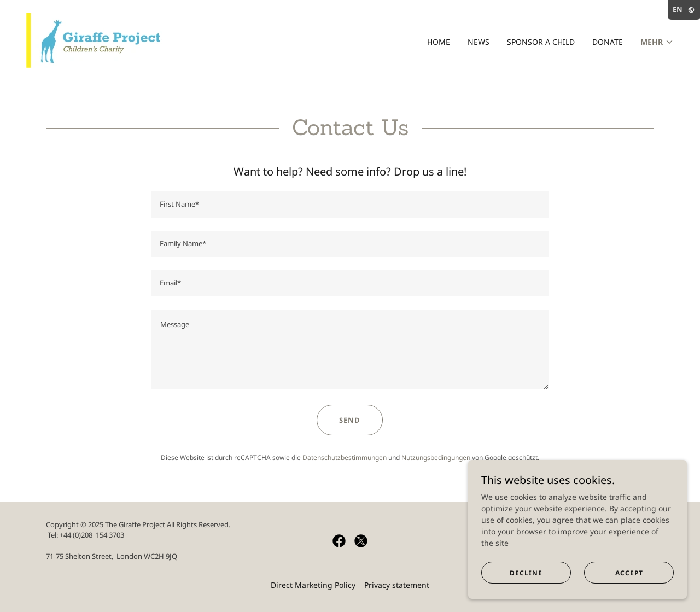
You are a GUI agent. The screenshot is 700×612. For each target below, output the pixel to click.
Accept (629, 573)
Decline (526, 573)
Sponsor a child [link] (541, 42)
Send (350, 420)
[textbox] (350, 205)
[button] (657, 43)
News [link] (479, 42)
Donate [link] (608, 42)
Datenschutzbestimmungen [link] (345, 457)
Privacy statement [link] (397, 585)
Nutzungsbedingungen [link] (436, 457)
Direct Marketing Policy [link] (313, 585)
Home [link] (439, 42)
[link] (97, 40)
